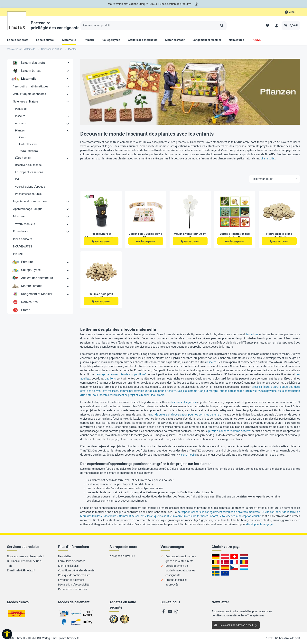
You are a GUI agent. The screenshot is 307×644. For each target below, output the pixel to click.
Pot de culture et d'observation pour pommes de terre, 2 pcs (101, 236)
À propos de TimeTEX (122, 556)
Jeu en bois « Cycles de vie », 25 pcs (146, 236)
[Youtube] (170, 613)
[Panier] (291, 26)
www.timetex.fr (70, 638)
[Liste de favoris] (267, 26)
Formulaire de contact (71, 561)
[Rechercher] (222, 26)
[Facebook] (164, 613)
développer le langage (259, 524)
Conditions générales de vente (76, 570)
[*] (196, 4)
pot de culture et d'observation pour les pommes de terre (185, 415)
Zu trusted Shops (114, 621)
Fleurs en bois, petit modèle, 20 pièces (101, 296)
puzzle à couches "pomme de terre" (230, 431)
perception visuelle (250, 516)
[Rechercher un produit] (149, 26)
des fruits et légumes (183, 402)
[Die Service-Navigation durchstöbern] (291, 12)
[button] (68, 63)
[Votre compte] (277, 26)
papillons (110, 379)
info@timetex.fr (26, 570)
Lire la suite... (269, 158)
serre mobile (188, 455)
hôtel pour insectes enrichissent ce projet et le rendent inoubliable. (126, 395)
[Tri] (274, 179)
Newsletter (65, 556)
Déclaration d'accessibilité (74, 585)
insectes (211, 362)
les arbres (252, 334)
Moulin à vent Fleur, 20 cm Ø (190, 236)
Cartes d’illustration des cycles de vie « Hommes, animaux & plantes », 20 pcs (235, 236)
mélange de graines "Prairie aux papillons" (121, 374)
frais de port (293, 638)
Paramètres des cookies (73, 589)
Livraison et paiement (71, 580)
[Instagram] (176, 613)
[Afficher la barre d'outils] (7, 634)
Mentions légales (68, 566)
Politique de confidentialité (74, 575)
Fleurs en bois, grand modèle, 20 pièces (279, 236)
